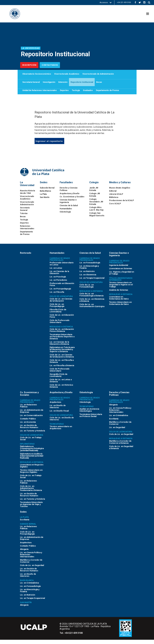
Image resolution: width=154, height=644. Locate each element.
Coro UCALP (115, 208)
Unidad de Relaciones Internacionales (40, 94)
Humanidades (66, 213)
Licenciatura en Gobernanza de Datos (119, 302)
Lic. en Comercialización (31, 420)
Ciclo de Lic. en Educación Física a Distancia (62, 334)
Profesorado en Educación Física (62, 289)
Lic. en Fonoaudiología (90, 267)
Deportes (64, 94)
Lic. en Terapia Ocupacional (92, 282)
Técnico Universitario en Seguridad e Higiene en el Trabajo (121, 289)
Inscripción (29, 65)
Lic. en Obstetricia (88, 279)
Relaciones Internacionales (27, 232)
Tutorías (24, 218)
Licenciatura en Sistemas (121, 273)
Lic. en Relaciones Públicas (28, 410)
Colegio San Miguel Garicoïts (97, 219)
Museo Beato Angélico (120, 192)
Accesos (106, 2)
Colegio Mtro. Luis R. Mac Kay (96, 213)
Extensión (63, 84)
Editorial (113, 195)
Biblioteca (114, 202)
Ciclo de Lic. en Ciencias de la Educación (61, 304)
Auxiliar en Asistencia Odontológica (89, 414)
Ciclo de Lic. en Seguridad (121, 438)
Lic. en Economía (28, 426)
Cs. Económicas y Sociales (72, 201)
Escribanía (114, 423)
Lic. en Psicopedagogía (60, 293)
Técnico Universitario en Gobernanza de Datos (120, 307)
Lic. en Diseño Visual (59, 415)
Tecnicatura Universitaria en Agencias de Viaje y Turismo (31, 509)
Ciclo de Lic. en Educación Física (62, 320)
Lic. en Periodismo (58, 284)
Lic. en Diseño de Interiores (58, 411)
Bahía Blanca (45, 195)
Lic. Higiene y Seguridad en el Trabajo (122, 277)
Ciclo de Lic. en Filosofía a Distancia (62, 365)
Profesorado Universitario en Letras (62, 268)
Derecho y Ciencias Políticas (69, 193)
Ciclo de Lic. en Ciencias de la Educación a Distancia (62, 360)
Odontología (65, 216)
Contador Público (28, 423)
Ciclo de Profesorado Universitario (60, 326)
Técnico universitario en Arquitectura (61, 432)
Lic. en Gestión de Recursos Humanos (29, 431)
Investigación (49, 84)
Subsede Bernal (47, 192)
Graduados (88, 94)
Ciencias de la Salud (69, 210)
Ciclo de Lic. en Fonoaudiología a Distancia (91, 299)
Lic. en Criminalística (119, 420)
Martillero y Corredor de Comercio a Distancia (120, 446)
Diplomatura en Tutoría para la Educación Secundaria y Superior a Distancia (62, 354)
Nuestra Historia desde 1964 (27, 196)
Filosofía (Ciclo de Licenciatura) (58, 315)
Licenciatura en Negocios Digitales (32, 470)
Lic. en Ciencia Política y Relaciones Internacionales (120, 414)
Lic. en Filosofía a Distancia (62, 370)
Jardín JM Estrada (94, 193)
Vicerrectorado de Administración (98, 75)
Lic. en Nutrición (87, 276)
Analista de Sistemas (119, 294)
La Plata (43, 198)
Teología (76, 94)
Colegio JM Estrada (95, 199)
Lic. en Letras (56, 272)
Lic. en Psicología (58, 281)
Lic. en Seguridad (117, 432)
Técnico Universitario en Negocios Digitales (31, 475)
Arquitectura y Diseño (70, 198)
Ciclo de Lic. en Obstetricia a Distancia (92, 304)
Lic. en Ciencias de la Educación (59, 277)
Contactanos (50, 65)
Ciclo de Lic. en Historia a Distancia (61, 390)
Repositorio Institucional (82, 84)
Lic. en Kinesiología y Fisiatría (89, 271)
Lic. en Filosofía (57, 296)
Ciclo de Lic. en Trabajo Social (31, 443)
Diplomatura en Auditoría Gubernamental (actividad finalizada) (32, 460)
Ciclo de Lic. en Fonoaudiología (87, 290)
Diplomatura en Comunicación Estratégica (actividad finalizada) (32, 453)
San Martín (45, 202)
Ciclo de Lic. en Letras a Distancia (61, 385)
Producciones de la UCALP (121, 205)
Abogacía (113, 409)
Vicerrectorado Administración (27, 208)
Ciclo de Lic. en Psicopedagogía (57, 310)
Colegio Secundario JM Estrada (96, 206)
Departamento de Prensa (107, 94)
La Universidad (31, 48)
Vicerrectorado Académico (67, 75)
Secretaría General (31, 84)
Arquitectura (55, 406)
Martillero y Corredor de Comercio (120, 427)
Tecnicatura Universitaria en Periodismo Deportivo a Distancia (62, 341)
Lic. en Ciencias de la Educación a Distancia (59, 347)
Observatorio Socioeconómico (37, 75)
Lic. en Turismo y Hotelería (32, 435)
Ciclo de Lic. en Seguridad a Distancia (121, 452)
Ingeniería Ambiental (119, 269)
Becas (99, 84)
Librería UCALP (116, 198)
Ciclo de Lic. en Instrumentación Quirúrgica (92, 310)
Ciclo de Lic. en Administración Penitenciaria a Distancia (31, 493)
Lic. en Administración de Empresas (32, 415)
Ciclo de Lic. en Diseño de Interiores (62, 423)
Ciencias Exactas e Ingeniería (68, 205)
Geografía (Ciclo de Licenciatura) (59, 379)
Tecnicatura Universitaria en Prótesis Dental (91, 420)
